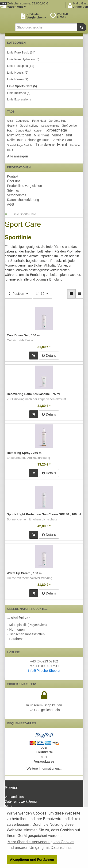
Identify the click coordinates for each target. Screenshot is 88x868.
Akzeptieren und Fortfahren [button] (32, 860)
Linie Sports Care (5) (22, 86)
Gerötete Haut (58, 121)
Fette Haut (39, 121)
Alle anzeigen (17, 156)
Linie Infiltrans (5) (19, 93)
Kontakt (13, 176)
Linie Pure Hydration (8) (23, 59)
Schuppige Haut (37, 140)
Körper (38, 131)
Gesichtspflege (29, 126)
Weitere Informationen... (44, 768)
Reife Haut (15, 140)
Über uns (14, 181)
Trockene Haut (51, 144)
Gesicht (12, 126)
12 (43, 294)
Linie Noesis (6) (18, 73)
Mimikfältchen (19, 135)
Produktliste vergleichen (25, 186)
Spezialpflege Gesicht (20, 145)
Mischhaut (41, 135)
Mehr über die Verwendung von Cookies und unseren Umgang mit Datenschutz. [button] (41, 845)
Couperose (23, 121)
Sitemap (13, 190)
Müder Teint (62, 135)
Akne (10, 121)
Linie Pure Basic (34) (21, 52)
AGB (11, 204)
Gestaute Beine (50, 126)
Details (49, 356)
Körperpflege (56, 130)
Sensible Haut (62, 140)
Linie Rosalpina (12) (21, 66)
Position (18, 294)
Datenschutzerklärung (23, 200)
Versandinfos (17, 195)
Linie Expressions (19, 99)
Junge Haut (23, 131)
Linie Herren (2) (18, 79)
